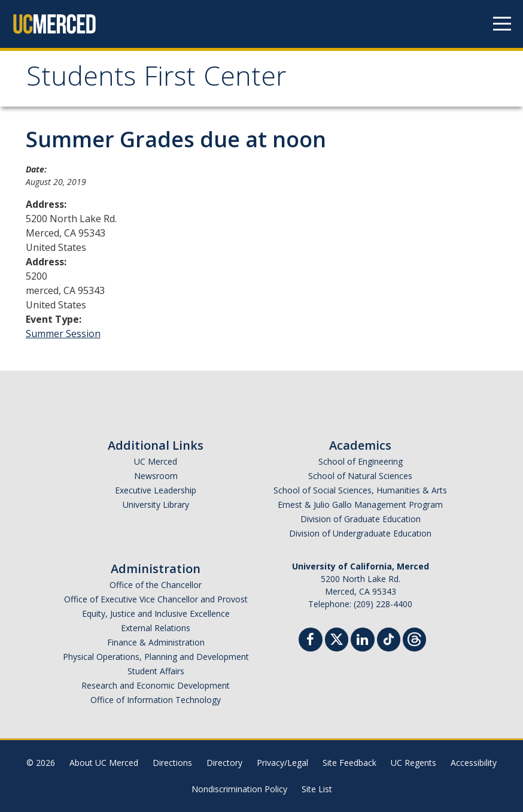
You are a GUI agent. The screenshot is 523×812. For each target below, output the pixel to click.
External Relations (156, 628)
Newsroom (156, 476)
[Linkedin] (363, 641)
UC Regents (413, 763)
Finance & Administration (156, 642)
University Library (156, 505)
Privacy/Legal (282, 763)
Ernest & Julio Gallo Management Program (360, 505)
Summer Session (63, 334)
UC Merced (156, 461)
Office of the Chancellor (156, 585)
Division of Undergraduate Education (360, 533)
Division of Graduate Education (361, 519)
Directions (172, 763)
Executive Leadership (156, 490)
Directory (224, 763)
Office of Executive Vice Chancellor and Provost (156, 599)
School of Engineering (361, 461)
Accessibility (474, 763)
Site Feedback (349, 763)
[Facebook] (311, 641)
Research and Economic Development (156, 685)
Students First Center (156, 80)
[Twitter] (337, 638)
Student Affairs (156, 671)
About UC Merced (104, 763)
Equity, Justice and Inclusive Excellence (156, 613)
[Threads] (414, 638)
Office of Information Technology (156, 700)
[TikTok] (389, 638)
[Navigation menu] (502, 24)
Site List (317, 789)
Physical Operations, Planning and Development (156, 657)
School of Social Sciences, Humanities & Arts (360, 490)
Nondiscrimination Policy (239, 789)
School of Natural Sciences (360, 476)
